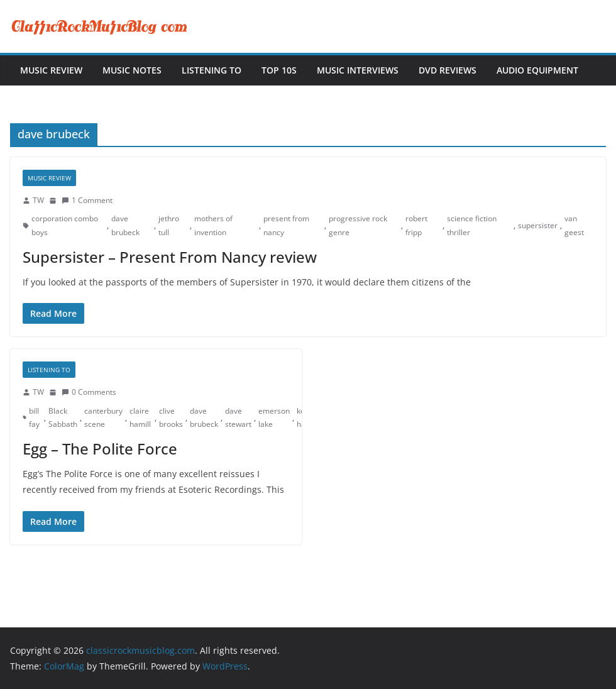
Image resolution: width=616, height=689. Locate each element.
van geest (574, 225)
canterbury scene (103, 418)
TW (38, 200)
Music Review (51, 70)
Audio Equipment (537, 70)
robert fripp (416, 225)
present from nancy (286, 225)
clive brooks (171, 418)
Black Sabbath (63, 418)
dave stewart (238, 418)
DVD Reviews (448, 70)
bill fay (34, 418)
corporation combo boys (65, 225)
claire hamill (140, 418)
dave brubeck (125, 225)
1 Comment (87, 200)
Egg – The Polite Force (100, 449)
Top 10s (279, 70)
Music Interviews (358, 70)
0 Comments (89, 392)
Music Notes (132, 70)
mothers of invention (213, 225)
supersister (538, 225)
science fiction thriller (472, 225)
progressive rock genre (358, 225)
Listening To (212, 70)
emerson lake (274, 418)
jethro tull (169, 225)
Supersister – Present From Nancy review (170, 257)
